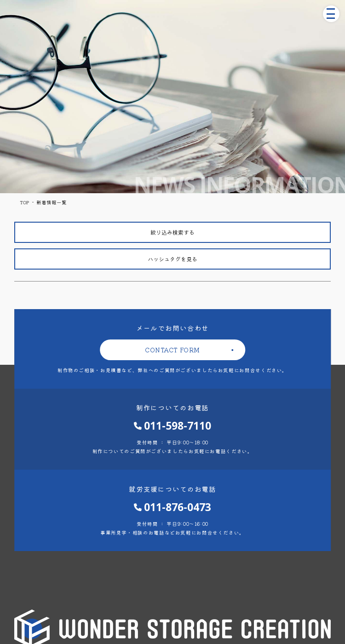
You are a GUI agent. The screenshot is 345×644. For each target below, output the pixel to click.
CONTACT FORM (172, 350)
